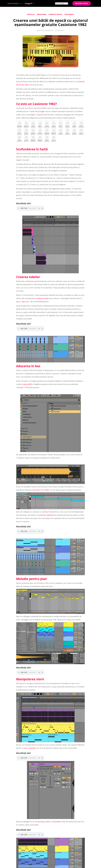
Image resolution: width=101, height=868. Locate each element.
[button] (29, 3)
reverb (48, 822)
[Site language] (62, 3)
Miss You (25, 302)
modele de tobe (42, 298)
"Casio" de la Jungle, (37, 111)
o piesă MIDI (27, 384)
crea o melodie (29, 748)
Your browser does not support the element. (30, 208)
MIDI (47, 490)
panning (41, 822)
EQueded (57, 822)
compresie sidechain (46, 515)
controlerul (36, 490)
